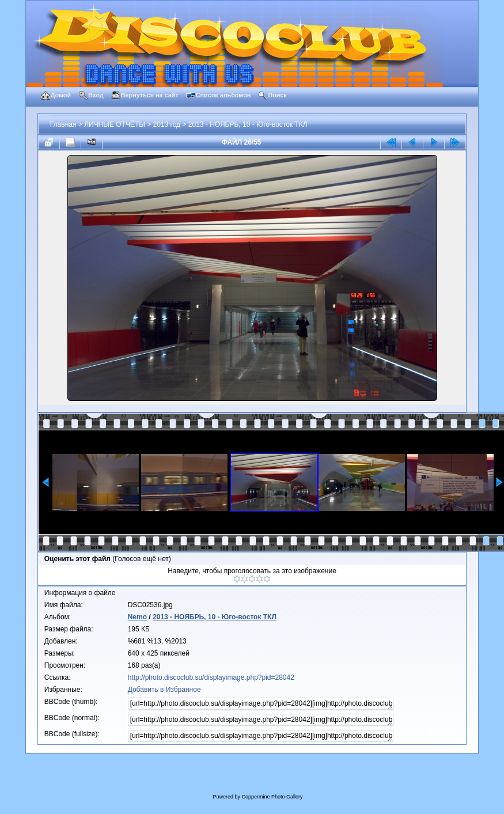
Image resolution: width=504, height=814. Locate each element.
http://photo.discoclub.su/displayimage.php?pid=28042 (211, 677)
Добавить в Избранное (164, 690)
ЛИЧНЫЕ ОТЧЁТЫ (115, 124)
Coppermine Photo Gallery (272, 797)
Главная (63, 124)
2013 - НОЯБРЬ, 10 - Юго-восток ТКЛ (248, 124)
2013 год (167, 124)
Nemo (137, 617)
